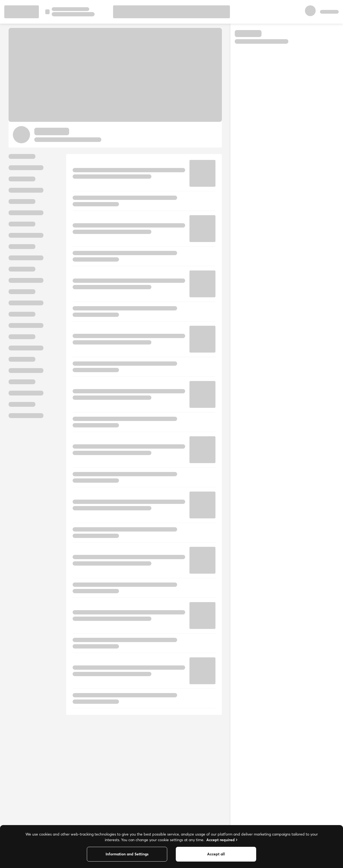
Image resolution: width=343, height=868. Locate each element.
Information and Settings (127, 854)
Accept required (222, 840)
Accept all (216, 854)
